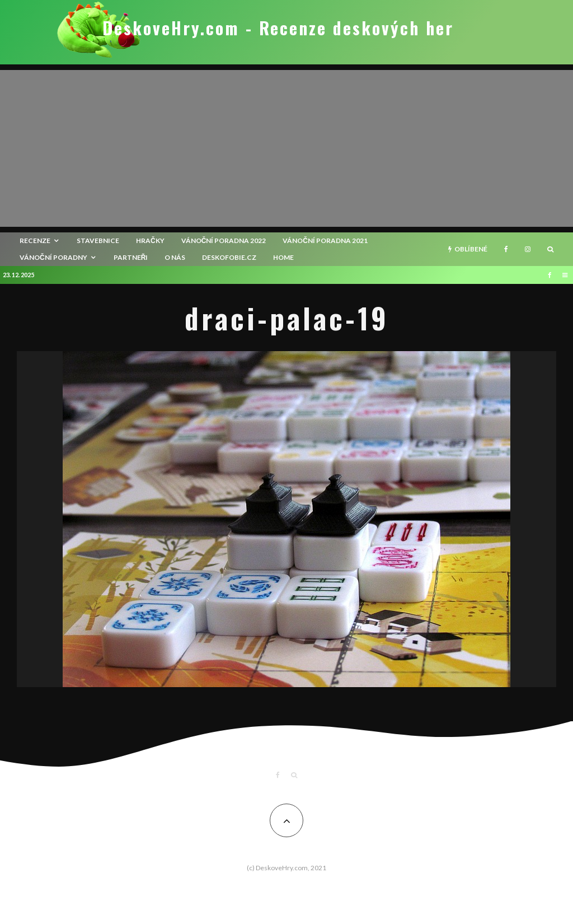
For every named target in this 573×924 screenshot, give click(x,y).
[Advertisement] (286, 148)
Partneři (131, 257)
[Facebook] (506, 249)
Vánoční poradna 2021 (325, 241)
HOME (283, 257)
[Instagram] (528, 249)
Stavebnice (98, 241)
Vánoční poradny (53, 257)
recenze (35, 241)
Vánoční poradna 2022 (224, 241)
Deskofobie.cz (229, 257)
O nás (175, 257)
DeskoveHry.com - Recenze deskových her (278, 28)
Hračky (150, 241)
